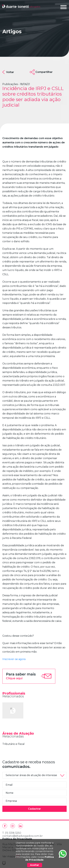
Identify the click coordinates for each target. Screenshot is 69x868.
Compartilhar (44, 72)
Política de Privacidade (39, 858)
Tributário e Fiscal (13, 744)
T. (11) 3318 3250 (12, 833)
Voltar (8, 72)
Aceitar (35, 865)
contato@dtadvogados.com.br (23, 836)
